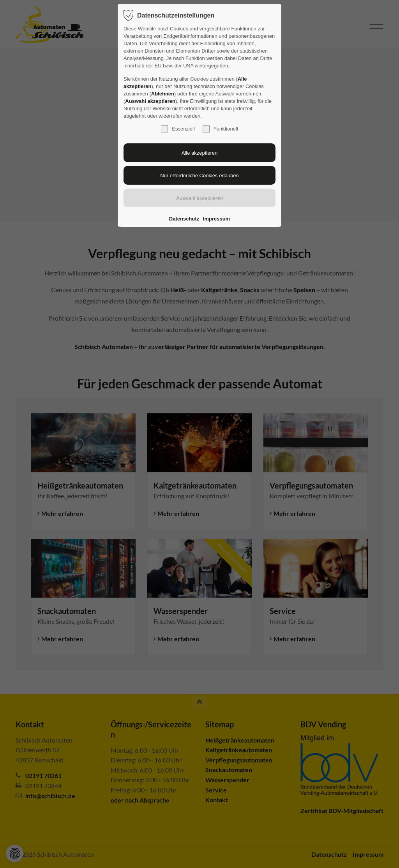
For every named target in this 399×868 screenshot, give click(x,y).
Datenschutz (184, 219)
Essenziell (178, 129)
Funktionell (220, 129)
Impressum (216, 219)
